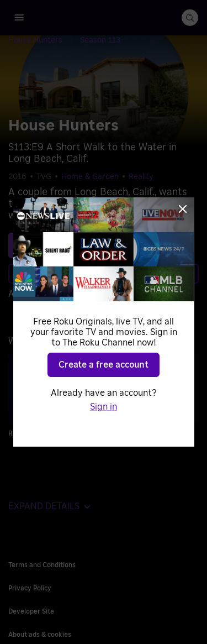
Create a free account (104, 365)
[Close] (183, 209)
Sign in (104, 407)
